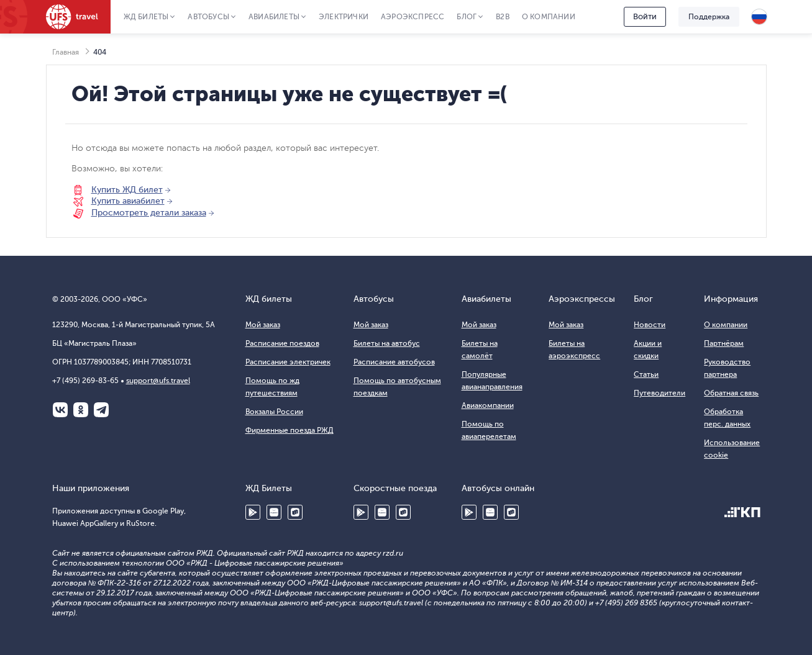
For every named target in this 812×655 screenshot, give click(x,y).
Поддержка (709, 17)
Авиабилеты (274, 17)
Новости (650, 325)
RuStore (295, 512)
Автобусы (208, 17)
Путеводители (659, 393)
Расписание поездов (282, 343)
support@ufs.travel (158, 381)
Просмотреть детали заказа (149, 213)
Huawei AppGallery (274, 512)
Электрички (344, 17)
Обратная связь (731, 393)
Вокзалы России (274, 412)
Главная (66, 52)
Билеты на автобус (387, 343)
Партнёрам (724, 343)
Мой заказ (263, 325)
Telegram (101, 410)
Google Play (253, 512)
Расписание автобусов (394, 362)
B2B (503, 17)
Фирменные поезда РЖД (290, 430)
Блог (467, 17)
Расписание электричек (288, 362)
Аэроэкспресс (413, 17)
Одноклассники (81, 410)
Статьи (646, 374)
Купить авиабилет (128, 201)
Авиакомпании (488, 405)
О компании (549, 17)
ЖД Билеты (146, 17)
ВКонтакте (60, 410)
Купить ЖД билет (127, 190)
